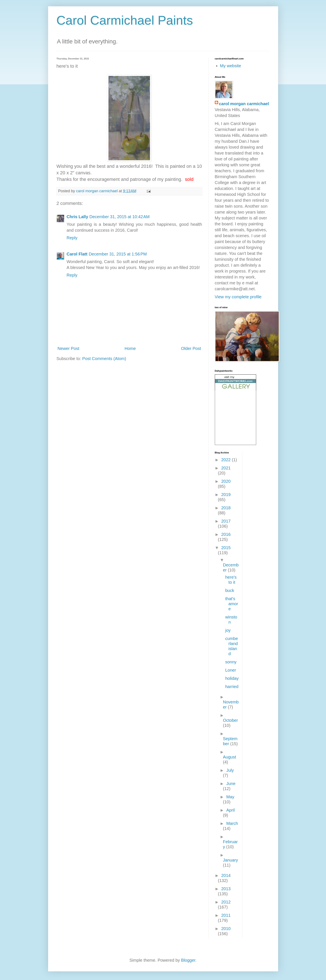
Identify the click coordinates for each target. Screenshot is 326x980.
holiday (232, 678)
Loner (231, 670)
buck (230, 590)
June (231, 784)
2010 (226, 929)
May (230, 797)
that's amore (232, 604)
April (230, 810)
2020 (226, 481)
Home (130, 348)
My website (231, 66)
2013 (226, 889)
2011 (226, 915)
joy (228, 630)
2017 (226, 521)
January (231, 860)
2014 (226, 875)
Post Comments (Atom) (104, 359)
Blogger (188, 960)
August (230, 757)
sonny (231, 662)
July (230, 770)
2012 (226, 902)
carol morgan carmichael (244, 104)
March (232, 823)
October (231, 720)
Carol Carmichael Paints (125, 20)
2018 (226, 508)
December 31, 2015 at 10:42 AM (120, 217)
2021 (226, 468)
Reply (72, 238)
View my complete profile (238, 297)
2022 (226, 460)
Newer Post (68, 348)
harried (232, 687)
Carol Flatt (77, 254)
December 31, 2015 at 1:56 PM (118, 254)
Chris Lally (77, 217)
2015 (226, 548)
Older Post (191, 348)
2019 (226, 495)
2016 (226, 534)
